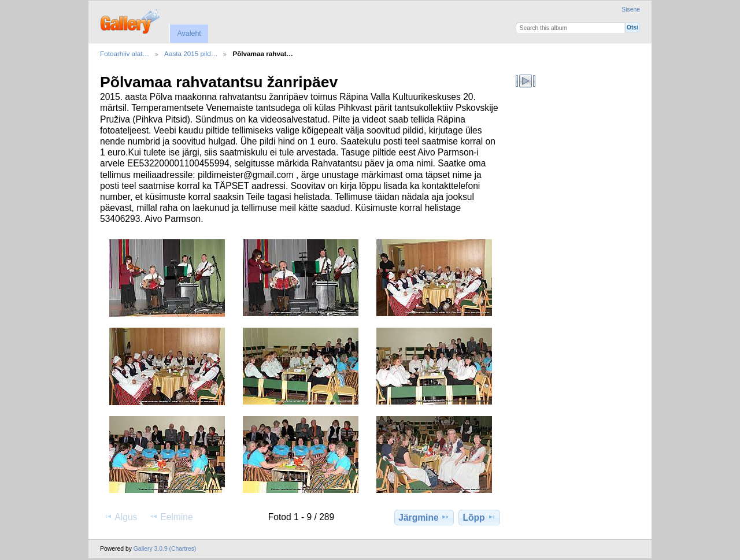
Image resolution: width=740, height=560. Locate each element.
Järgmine (424, 517)
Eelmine (171, 517)
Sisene (631, 10)
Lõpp (480, 517)
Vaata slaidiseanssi (526, 81)
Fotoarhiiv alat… (125, 53)
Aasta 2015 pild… (191, 53)
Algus (120, 517)
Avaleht (189, 34)
